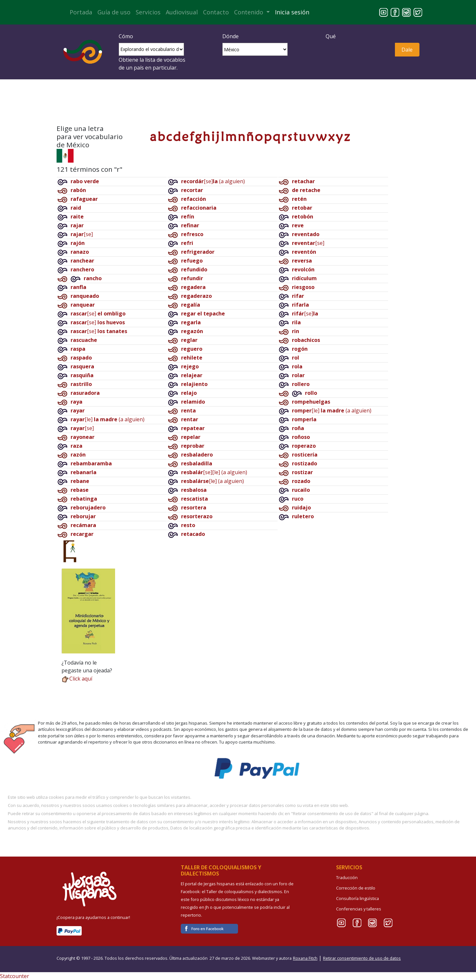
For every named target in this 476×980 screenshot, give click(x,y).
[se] (82, 234)
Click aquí (77, 679)
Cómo (126, 36)
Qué (331, 36)
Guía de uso (114, 12)
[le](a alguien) (108, 419)
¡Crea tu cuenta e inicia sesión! (238, 104)
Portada (81, 12)
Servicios (148, 12)
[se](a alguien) (213, 181)
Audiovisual (182, 12)
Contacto (216, 12)
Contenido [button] (249, 12)
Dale (407, 50)
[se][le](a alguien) (214, 472)
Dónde (230, 36)
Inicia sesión (292, 12)
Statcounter (15, 976)
